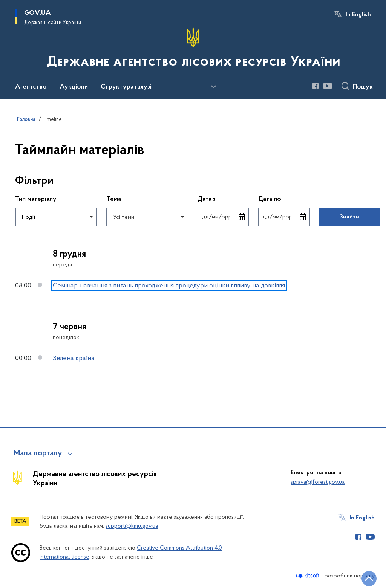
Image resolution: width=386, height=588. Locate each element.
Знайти (349, 217)
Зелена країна (74, 358)
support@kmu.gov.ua (132, 526)
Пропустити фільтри (15, 166)
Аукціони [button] (74, 87)
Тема (114, 199)
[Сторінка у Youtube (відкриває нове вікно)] (328, 86)
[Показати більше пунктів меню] (213, 87)
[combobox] (56, 217)
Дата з (223, 199)
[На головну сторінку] (193, 49)
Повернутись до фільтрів (15, 231)
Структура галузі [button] (126, 87)
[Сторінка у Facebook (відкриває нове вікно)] (316, 86)
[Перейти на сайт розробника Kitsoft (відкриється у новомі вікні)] (309, 576)
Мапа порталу (38, 454)
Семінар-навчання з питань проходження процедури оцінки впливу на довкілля (169, 286)
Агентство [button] (31, 87)
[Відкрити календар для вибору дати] (242, 217)
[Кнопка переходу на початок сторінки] (369, 579)
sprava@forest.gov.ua (318, 482)
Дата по (284, 199)
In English (358, 15)
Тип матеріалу (36, 199)
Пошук (363, 87)
